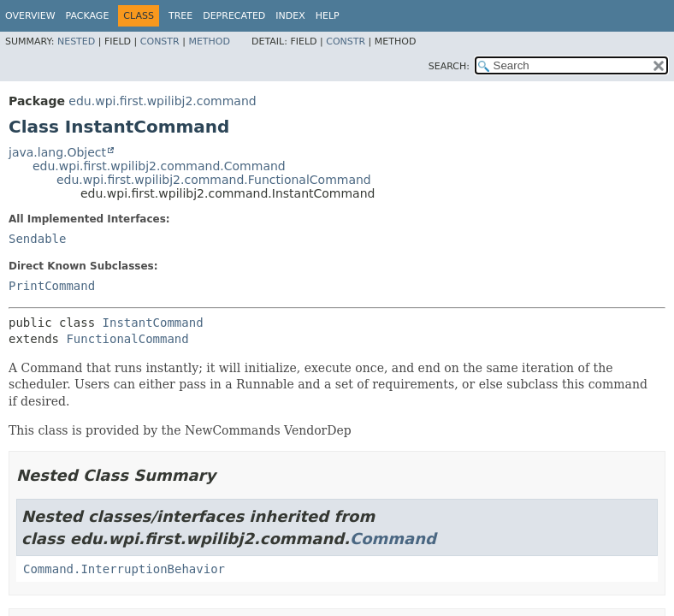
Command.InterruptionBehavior (124, 569)
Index (290, 16)
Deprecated (234, 16)
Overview (30, 16)
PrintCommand (52, 286)
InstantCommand (153, 323)
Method (209, 41)
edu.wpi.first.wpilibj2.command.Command (159, 166)
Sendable (37, 239)
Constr (160, 41)
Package (88, 16)
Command (393, 539)
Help (328, 16)
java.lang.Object (57, 152)
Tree (180, 16)
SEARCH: (449, 66)
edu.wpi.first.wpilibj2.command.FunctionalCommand (214, 180)
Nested (76, 41)
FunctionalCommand (127, 339)
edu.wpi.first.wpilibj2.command (162, 101)
